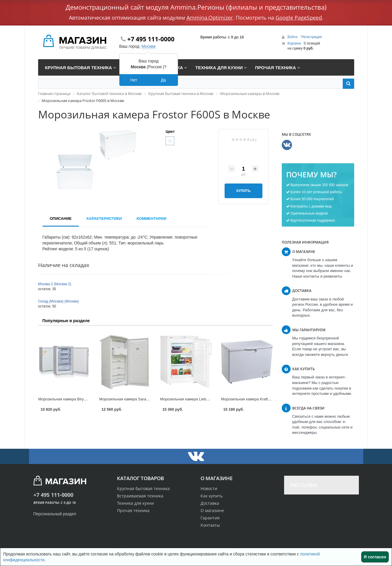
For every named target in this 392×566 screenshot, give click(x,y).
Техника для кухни (135, 503)
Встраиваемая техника (140, 496)
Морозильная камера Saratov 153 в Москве (137, 399)
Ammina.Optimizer (210, 18)
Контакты (210, 525)
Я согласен (375, 557)
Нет (134, 80)
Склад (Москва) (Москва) (58, 301)
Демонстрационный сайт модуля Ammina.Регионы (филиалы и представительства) (196, 7)
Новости (209, 488)
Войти (293, 37)
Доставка (210, 503)
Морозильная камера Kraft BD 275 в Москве (260, 399)
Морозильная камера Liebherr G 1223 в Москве (202, 399)
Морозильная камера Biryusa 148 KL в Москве (79, 399)
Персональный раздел (55, 514)
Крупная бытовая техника (143, 488)
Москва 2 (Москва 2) (55, 284)
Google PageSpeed (299, 18)
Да (163, 80)
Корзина (294, 43)
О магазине (212, 510)
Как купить (212, 496)
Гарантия (210, 518)
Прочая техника (133, 510)
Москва (149, 46)
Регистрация (311, 37)
